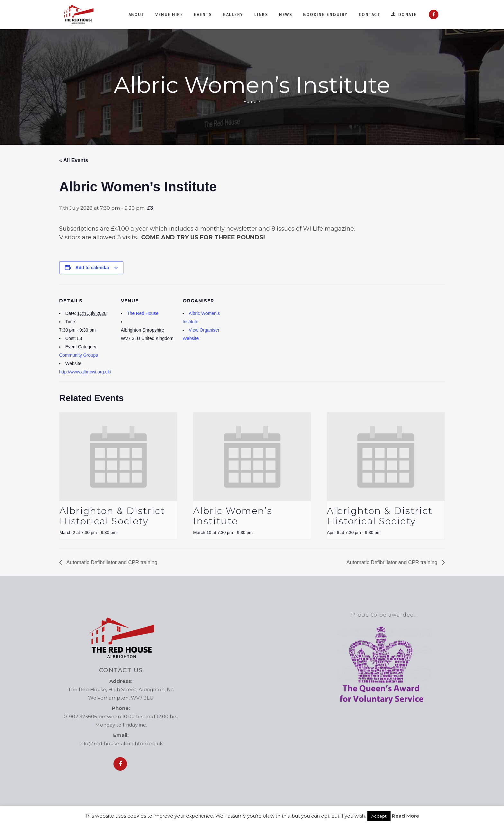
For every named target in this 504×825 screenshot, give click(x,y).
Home (250, 101)
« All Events (74, 160)
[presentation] (118, 457)
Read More (405, 816)
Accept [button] (379, 816)
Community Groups (79, 355)
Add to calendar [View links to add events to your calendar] (93, 268)
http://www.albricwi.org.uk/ (85, 372)
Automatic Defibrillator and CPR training (111, 562)
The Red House (143, 313)
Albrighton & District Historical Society (112, 516)
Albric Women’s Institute (233, 516)
